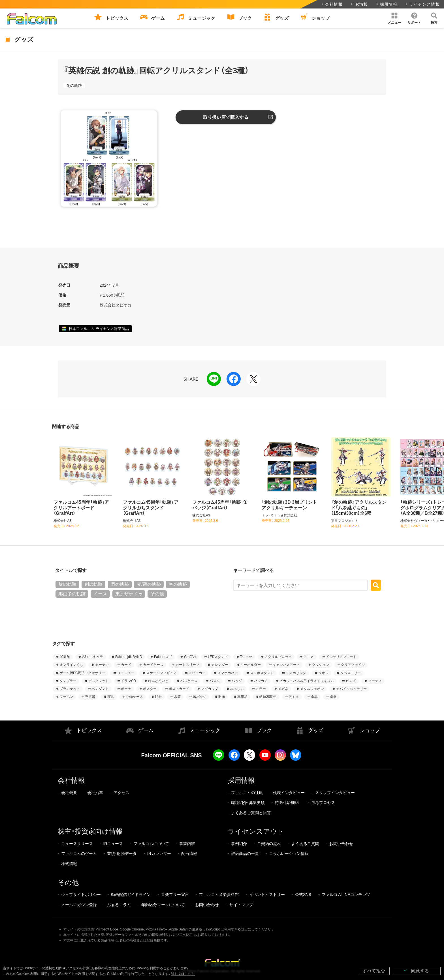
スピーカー (197, 673)
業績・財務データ (122, 854)
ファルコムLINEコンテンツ (346, 895)
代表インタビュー (289, 793)
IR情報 (359, 4)
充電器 (90, 697)
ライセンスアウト (256, 831)
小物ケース (135, 697)
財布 (222, 697)
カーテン (102, 665)
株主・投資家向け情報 (90, 831)
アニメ (309, 657)
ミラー (261, 689)
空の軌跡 (178, 584)
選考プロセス (323, 803)
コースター (125, 673)
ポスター (150, 689)
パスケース (189, 681)
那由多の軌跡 (72, 594)
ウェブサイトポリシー (81, 895)
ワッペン (66, 697)
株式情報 (69, 864)
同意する (416, 971)
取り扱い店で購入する (226, 117)
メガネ (283, 689)
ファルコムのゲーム (79, 854)
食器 (333, 697)
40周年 (65, 657)
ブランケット (70, 689)
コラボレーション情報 (289, 854)
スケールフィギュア (161, 673)
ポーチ (126, 689)
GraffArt (190, 657)
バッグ (237, 681)
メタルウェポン (312, 689)
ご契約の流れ (269, 844)
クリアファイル (353, 665)
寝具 (111, 697)
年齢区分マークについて (163, 905)
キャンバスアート (286, 665)
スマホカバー (228, 673)
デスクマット (99, 681)
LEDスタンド (218, 657)
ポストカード (179, 689)
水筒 (177, 697)
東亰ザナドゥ (129, 594)
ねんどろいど (158, 681)
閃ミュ (294, 697)
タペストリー (351, 673)
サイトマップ (241, 905)
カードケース (153, 665)
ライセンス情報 (422, 4)
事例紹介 (239, 844)
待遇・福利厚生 (288, 803)
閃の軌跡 (120, 584)
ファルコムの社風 (247, 793)
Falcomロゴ (163, 657)
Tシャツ (246, 657)
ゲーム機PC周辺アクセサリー (82, 673)
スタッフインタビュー (335, 793)
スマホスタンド (262, 673)
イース (100, 594)
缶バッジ (200, 697)
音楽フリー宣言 (175, 895)
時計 (159, 697)
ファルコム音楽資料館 (219, 895)
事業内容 (187, 844)
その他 (157, 594)
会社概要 (69, 793)
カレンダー (220, 665)
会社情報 (331, 4)
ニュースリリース (77, 844)
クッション (321, 665)
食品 (314, 697)
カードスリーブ (187, 665)
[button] (394, 18)
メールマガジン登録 (79, 905)
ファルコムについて (151, 844)
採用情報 (386, 4)
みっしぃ (237, 689)
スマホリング (296, 673)
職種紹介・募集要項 (248, 803)
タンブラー (68, 681)
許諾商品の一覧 (245, 854)
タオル (323, 673)
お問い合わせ (341, 844)
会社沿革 (95, 793)
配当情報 (189, 854)
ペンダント (100, 689)
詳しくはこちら (183, 974)
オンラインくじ (71, 665)
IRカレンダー (159, 854)
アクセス (121, 793)
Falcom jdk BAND (129, 657)
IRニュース (113, 844)
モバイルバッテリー (351, 689)
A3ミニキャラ (93, 657)
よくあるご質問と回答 (251, 813)
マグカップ (210, 689)
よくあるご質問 (305, 844)
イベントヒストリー (267, 895)
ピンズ (351, 681)
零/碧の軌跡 (149, 584)
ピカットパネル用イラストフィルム (307, 681)
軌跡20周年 (268, 697)
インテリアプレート (341, 657)
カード (126, 665)
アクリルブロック (278, 657)
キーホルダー (251, 665)
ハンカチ (261, 681)
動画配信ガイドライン (131, 895)
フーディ (375, 681)
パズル (215, 681)
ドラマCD (128, 681)
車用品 (242, 697)
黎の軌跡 (67, 584)
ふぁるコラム (119, 905)
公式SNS (303, 895)
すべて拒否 (374, 971)
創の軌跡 (74, 85)
